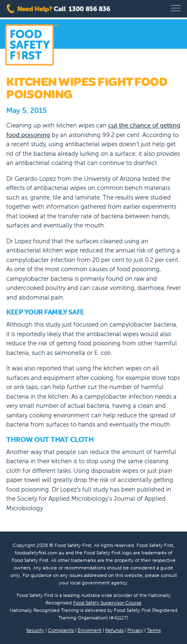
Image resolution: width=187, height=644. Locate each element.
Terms (154, 630)
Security (35, 630)
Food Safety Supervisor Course (107, 603)
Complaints (61, 630)
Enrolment (90, 630)
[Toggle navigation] (176, 8)
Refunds (114, 630)
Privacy (135, 630)
